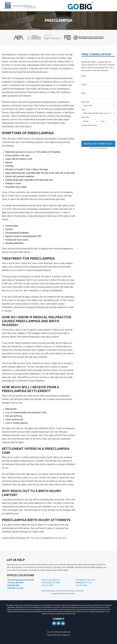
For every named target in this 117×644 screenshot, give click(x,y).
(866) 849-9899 (61, 538)
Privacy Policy (60, 631)
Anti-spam (67, 631)
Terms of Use (51, 631)
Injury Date (85, 117)
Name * (98, 78)
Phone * (98, 87)
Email (98, 96)
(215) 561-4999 (46, 585)
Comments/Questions (98, 131)
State (98, 112)
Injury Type (98, 104)
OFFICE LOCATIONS (21, 575)
